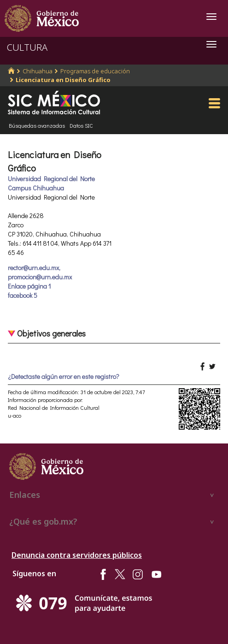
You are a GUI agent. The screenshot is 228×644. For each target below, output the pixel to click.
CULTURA (27, 47)
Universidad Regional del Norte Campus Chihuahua (51, 183)
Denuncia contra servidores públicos (77, 555)
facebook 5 (23, 295)
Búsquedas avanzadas (37, 125)
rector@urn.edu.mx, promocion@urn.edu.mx (40, 272)
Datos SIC (81, 125)
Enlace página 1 (29, 286)
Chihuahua (38, 71)
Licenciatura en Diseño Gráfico (63, 80)
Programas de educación (95, 71)
